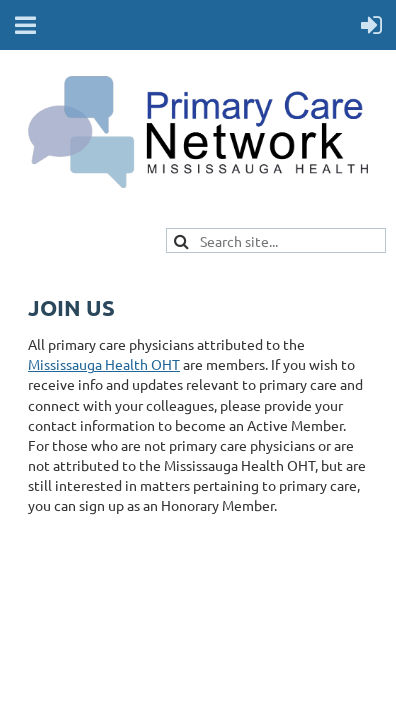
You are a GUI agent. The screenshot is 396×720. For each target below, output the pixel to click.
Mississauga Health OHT (104, 364)
